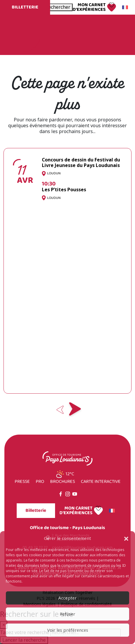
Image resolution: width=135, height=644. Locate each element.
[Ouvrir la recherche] (58, 7)
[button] (126, 538)
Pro (40, 482)
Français (124, 7)
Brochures (63, 482)
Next (75, 410)
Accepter (67, 598)
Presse (22, 482)
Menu (117, 35)
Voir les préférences (68, 630)
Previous (60, 410)
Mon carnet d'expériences (89, 7)
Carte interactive (101, 482)
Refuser (67, 614)
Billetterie (25, 7)
